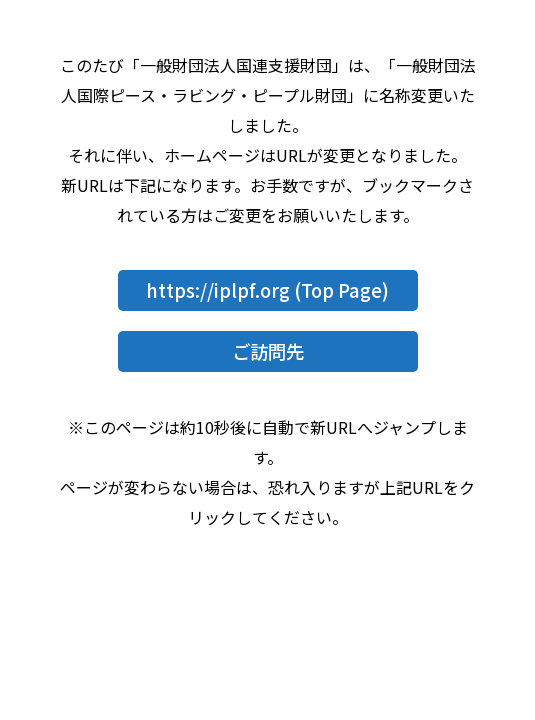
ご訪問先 (268, 351)
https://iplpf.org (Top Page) (267, 290)
